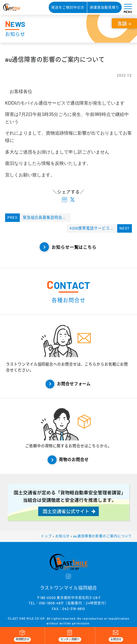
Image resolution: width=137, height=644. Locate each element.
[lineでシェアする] (65, 200)
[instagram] (68, 577)
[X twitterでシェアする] (72, 200)
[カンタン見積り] (70, 636)
